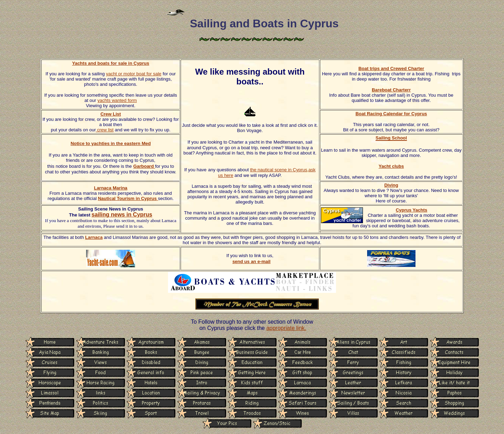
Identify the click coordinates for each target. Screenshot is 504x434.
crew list (105, 130)
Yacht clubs (391, 166)
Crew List (111, 114)
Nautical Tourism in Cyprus (128, 198)
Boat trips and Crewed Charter (391, 68)
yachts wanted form (117, 100)
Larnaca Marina (110, 188)
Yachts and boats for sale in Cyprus (111, 63)
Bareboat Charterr (391, 90)
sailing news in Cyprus (122, 215)
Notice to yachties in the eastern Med (111, 143)
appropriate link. (286, 328)
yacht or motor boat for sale (134, 74)
